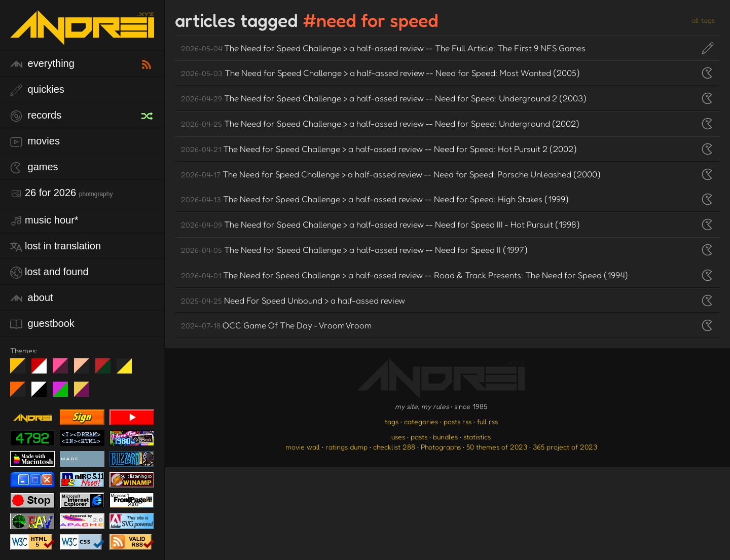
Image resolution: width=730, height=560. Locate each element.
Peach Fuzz (85, 370)
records (36, 116)
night (22, 370)
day (43, 370)
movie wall (303, 447)
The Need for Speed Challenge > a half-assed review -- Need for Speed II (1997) (354, 250)
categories (421, 421)
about (32, 298)
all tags (703, 20)
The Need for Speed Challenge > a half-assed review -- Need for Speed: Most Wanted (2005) (380, 73)
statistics (477, 437)
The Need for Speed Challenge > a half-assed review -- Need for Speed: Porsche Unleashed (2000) (391, 174)
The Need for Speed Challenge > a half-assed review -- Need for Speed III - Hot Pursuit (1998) (380, 224)
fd (64, 370)
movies (35, 142)
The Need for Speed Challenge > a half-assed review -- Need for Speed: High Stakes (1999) (375, 199)
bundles (445, 437)
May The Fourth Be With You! (128, 370)
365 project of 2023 (565, 447)
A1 (64, 393)
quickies (37, 90)
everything (42, 64)
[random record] (148, 115)
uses (398, 437)
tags (392, 421)
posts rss (458, 421)
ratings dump (346, 447)
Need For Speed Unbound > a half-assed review (293, 300)
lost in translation (56, 247)
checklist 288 (394, 447)
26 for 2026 (61, 193)
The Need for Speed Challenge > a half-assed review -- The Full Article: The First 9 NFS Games (383, 48)
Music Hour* (44, 221)
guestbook (42, 324)
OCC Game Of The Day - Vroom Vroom (276, 325)
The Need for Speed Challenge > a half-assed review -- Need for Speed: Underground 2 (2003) (384, 98)
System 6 (43, 393)
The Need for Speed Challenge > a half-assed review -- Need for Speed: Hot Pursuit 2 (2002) (379, 149)
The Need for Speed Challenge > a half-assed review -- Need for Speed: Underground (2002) (380, 123)
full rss (487, 421)
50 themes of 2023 (497, 447)
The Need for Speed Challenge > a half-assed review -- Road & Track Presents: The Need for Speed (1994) (405, 275)
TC (85, 393)
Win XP (145, 366)
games (34, 167)
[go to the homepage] (82, 38)
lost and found (49, 272)
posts (419, 437)
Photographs (441, 447)
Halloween (22, 393)
